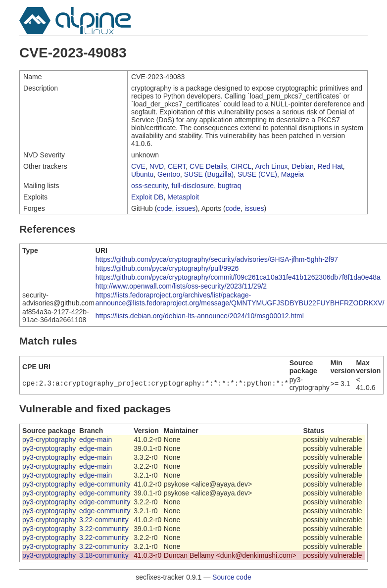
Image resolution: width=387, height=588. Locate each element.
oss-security (149, 186)
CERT (177, 166)
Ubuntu (142, 174)
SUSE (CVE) (257, 174)
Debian (302, 166)
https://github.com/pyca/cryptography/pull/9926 (167, 268)
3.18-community (104, 555)
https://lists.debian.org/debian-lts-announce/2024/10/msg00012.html (200, 316)
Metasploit (183, 197)
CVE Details (208, 166)
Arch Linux (271, 166)
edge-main (96, 440)
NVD (157, 166)
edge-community (105, 484)
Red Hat (330, 166)
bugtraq (229, 186)
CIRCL (241, 166)
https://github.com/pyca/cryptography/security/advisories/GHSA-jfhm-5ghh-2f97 (217, 259)
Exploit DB (147, 197)
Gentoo (169, 174)
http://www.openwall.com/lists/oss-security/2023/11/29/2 (181, 286)
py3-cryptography (49, 440)
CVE (138, 166)
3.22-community (104, 520)
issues (186, 208)
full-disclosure (193, 186)
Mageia (292, 174)
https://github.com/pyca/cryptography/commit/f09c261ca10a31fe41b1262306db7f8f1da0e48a (238, 277)
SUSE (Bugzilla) (209, 174)
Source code (232, 577)
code (164, 208)
